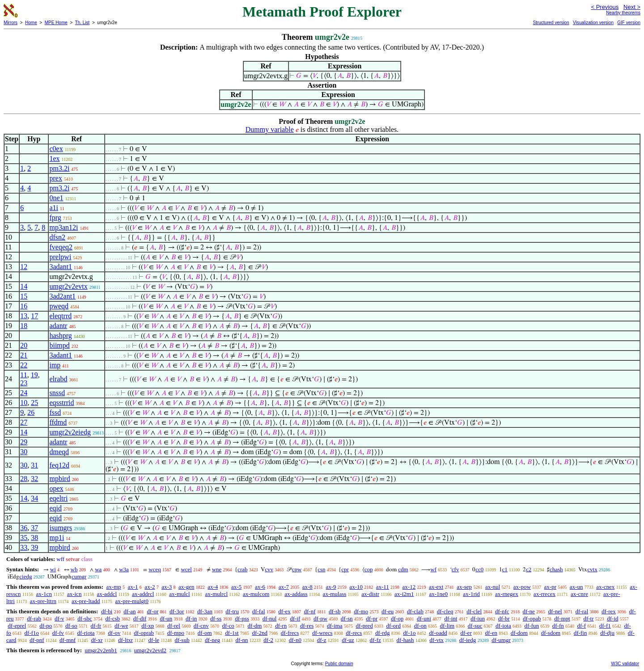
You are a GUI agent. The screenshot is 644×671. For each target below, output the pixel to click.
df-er (466, 633)
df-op (397, 618)
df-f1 (605, 626)
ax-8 (307, 587)
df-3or (177, 611)
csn (321, 569)
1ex (54, 158)
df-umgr (501, 640)
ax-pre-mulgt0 (132, 601)
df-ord (393, 626)
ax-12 (409, 587)
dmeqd (59, 452)
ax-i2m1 (404, 594)
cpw (297, 569)
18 (24, 326)
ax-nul (493, 587)
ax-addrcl (143, 594)
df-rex (609, 611)
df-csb (113, 618)
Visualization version (593, 23)
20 (24, 345)
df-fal (259, 611)
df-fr (96, 626)
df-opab (532, 618)
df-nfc (502, 611)
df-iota (503, 626)
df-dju (607, 633)
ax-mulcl (179, 594)
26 (31, 412)
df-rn (281, 626)
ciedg (25, 576)
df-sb (335, 611)
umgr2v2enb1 (101, 650)
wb (74, 569)
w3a (124, 569)
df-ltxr (125, 640)
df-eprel (17, 626)
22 (24, 365)
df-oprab (144, 633)
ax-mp (114, 587)
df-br (504, 618)
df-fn (558, 626)
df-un (166, 618)
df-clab (415, 611)
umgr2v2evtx (68, 286)
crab (242, 569)
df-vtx (436, 640)
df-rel (174, 626)
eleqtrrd (60, 316)
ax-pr (550, 587)
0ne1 (56, 198)
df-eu (388, 611)
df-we (121, 626)
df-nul (270, 618)
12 (24, 267)
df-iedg (468, 640)
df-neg (212, 640)
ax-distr (370, 594)
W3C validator (625, 664)
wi (53, 569)
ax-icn (74, 594)
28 (24, 479)
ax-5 (236, 587)
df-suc (475, 626)
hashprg (60, 335)
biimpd (59, 345)
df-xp (148, 626)
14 (24, 286)
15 (24, 296)
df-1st (232, 633)
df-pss (242, 618)
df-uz (348, 640)
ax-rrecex (544, 594)
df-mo (361, 611)
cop (369, 569)
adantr (58, 326)
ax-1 (133, 587)
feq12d (59, 465)
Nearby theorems (623, 13)
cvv (269, 569)
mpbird (59, 479)
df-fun (532, 626)
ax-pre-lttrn (43, 601)
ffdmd (58, 422)
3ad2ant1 (62, 296)
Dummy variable (270, 129)
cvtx (592, 569)
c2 (529, 569)
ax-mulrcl (217, 594)
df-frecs (290, 633)
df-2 (268, 640)
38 (34, 538)
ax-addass (296, 594)
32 (34, 479)
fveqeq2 (61, 247)
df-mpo (176, 633)
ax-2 (150, 587)
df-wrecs (322, 633)
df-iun (478, 618)
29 (24, 442)
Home (31, 23)
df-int (451, 618)
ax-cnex (605, 587)
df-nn (241, 640)
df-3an (205, 611)
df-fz (375, 640)
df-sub (182, 640)
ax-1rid (471, 594)
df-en (491, 633)
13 (24, 316)
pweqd (59, 306)
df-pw (320, 618)
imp (55, 365)
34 (34, 498)
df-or (153, 611)
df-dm (255, 626)
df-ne (528, 611)
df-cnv (201, 626)
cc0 (479, 569)
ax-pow (522, 587)
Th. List (83, 23)
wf (433, 569)
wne (217, 569)
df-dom (519, 633)
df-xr (97, 640)
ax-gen (186, 587)
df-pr (372, 618)
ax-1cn (44, 594)
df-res (307, 626)
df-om (205, 633)
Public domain (339, 664)
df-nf (310, 611)
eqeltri (58, 498)
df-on (420, 626)
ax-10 (356, 587)
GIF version (629, 23)
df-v (59, 618)
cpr (345, 569)
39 (34, 547)
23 (24, 383)
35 (24, 538)
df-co (228, 626)
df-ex (284, 611)
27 (24, 422)
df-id (612, 618)
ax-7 (284, 587)
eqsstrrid (61, 403)
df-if (295, 618)
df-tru (232, 611)
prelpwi (60, 257)
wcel (186, 569)
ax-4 (213, 587)
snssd (57, 393)
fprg (55, 217)
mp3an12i (64, 227)
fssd (55, 412)
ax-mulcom (256, 594)
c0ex (56, 149)
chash (556, 569)
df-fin (580, 633)
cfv (455, 569)
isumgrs (61, 528)
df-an (129, 611)
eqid (55, 508)
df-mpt (562, 618)
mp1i (57, 538)
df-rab (34, 618)
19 (34, 375)
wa (98, 569)
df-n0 (295, 640)
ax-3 (167, 587)
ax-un (576, 587)
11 (23, 375)
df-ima (335, 626)
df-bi (107, 611)
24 (24, 393)
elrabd (58, 379)
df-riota (86, 633)
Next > (632, 7)
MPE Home (56, 23)
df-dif (140, 618)
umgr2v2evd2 (150, 650)
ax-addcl (107, 594)
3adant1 (61, 267)
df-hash (405, 640)
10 (24, 403)
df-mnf (68, 640)
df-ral (582, 611)
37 (34, 528)
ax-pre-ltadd (86, 601)
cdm (403, 569)
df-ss (216, 618)
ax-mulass (335, 594)
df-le (154, 640)
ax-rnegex (507, 594)
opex (56, 488)
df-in (191, 618)
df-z (322, 640)
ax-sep (464, 587)
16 (24, 306)
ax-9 (331, 587)
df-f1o (32, 633)
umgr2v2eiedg (70, 432)
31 (34, 465)
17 (34, 316)
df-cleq (445, 611)
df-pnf (37, 640)
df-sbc (85, 618)
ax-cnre (579, 594)
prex (55, 178)
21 (24, 355)
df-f (581, 626)
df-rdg (383, 633)
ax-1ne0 (438, 594)
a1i (54, 208)
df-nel (555, 611)
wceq (155, 569)
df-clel (474, 611)
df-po (46, 626)
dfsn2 (57, 237)
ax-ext (436, 587)
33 (24, 547)
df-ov (114, 633)
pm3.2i (59, 168)
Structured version (551, 23)
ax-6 (260, 587)
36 (24, 528)
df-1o (409, 633)
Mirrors (11, 23)
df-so (71, 626)
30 (24, 452)
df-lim (447, 626)
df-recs (354, 633)
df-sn (347, 618)
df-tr (588, 618)
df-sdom (551, 633)
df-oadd (438, 633)
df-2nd (260, 633)
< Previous (605, 7)
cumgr (79, 576)
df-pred (364, 626)
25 (34, 403)
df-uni (424, 618)
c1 (505, 569)
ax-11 (383, 587)
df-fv (58, 633)
